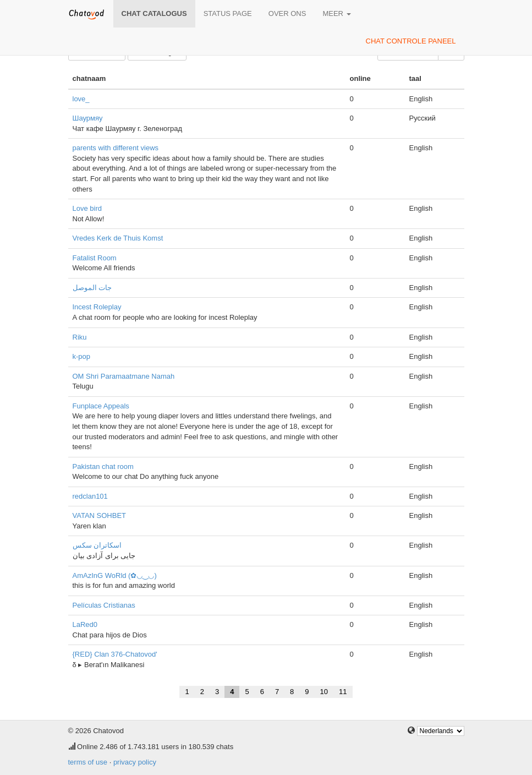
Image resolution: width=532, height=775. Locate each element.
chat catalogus (154, 13)
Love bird (87, 208)
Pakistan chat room (103, 466)
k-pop (82, 356)
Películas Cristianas (104, 605)
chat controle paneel (411, 41)
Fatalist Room (95, 258)
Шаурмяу (88, 118)
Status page (228, 13)
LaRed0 (85, 624)
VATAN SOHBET (100, 515)
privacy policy (135, 762)
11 (343, 692)
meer (336, 13)
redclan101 (90, 496)
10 (324, 692)
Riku (80, 337)
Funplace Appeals (101, 406)
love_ (81, 99)
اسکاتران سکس (97, 545)
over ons (287, 13)
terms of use (88, 762)
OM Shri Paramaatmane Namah (124, 376)
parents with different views (116, 148)
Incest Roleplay (97, 307)
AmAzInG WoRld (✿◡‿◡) (115, 575)
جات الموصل (92, 288)
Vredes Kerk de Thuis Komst (118, 238)
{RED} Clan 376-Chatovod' (115, 654)
